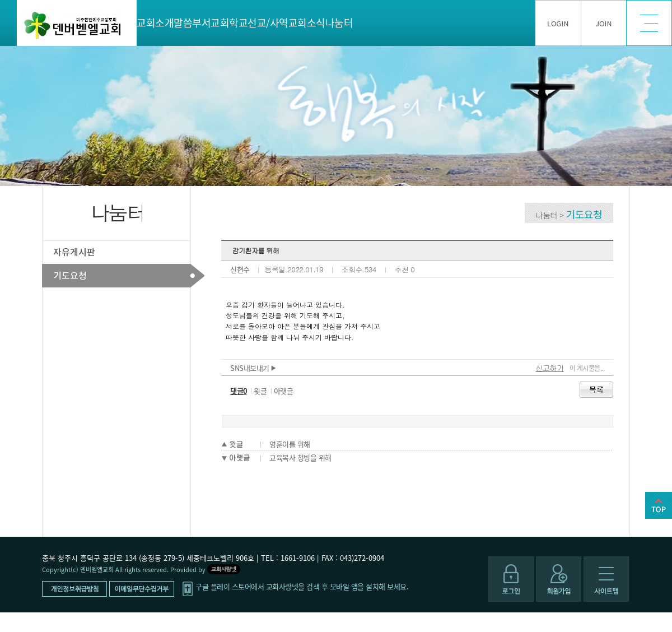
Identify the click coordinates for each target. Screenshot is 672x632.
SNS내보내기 (253, 368)
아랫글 (284, 391)
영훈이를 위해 (290, 444)
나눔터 (339, 23)
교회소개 (155, 23)
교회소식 (307, 23)
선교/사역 (268, 23)
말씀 (183, 23)
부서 (201, 23)
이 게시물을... (587, 368)
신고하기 (550, 368)
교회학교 (229, 23)
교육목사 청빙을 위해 (300, 457)
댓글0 (239, 391)
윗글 (260, 391)
